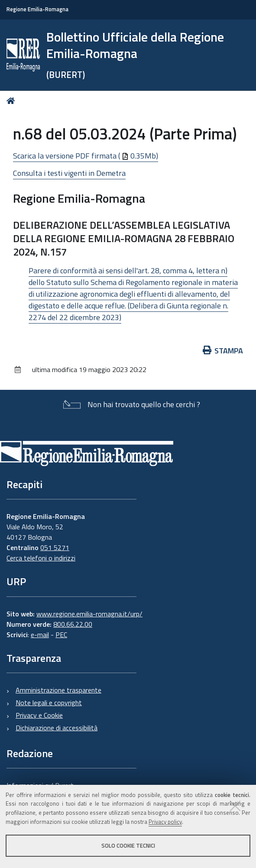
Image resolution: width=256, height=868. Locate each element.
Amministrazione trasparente (58, 690)
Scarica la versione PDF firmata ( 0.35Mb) (86, 156)
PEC (61, 635)
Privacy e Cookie (39, 715)
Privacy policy (165, 822)
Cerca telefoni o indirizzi (41, 558)
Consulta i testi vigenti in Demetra (69, 173)
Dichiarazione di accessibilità (57, 728)
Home (12, 101)
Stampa (223, 351)
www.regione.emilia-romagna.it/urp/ (89, 614)
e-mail (40, 635)
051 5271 (55, 547)
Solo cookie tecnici (128, 845)
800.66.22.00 (73, 624)
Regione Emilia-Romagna (37, 9)
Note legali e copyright (49, 703)
